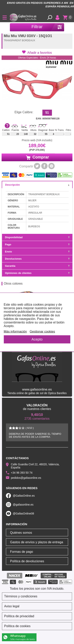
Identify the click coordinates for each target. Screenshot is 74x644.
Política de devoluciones (27, 561)
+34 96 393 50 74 (22, 473)
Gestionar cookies (42, 331)
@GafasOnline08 (23, 513)
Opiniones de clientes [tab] (37, 273)
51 (47, 113)
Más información (15, 331)
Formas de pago (22, 552)
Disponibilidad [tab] (37, 237)
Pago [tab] (37, 244)
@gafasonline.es (23, 505)
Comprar (37, 157)
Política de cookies (17, 626)
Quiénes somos (21, 533)
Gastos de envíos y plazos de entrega (37, 542)
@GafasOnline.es (24, 496)
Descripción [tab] (37, 185)
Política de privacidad (19, 616)
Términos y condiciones (21, 596)
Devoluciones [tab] (37, 259)
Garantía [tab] (37, 266)
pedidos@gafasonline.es (26, 478)
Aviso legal (12, 606)
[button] (37, 52)
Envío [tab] (37, 252)
